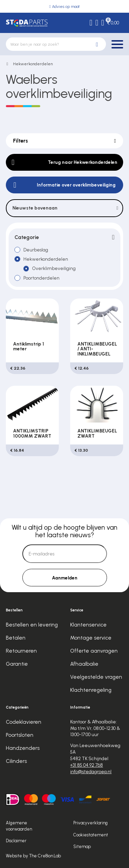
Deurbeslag (36, 250)
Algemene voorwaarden (19, 826)
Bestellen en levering (32, 625)
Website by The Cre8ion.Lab (33, 856)
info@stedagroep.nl (91, 771)
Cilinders (16, 761)
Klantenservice (88, 625)
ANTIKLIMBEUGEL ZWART (97, 433)
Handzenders (23, 748)
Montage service (91, 638)
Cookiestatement (91, 835)
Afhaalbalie (84, 664)
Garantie (17, 664)
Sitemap (82, 847)
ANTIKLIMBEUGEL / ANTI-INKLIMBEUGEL (97, 349)
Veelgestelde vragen (96, 677)
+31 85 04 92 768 (87, 765)
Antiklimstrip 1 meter (29, 346)
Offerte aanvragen (94, 651)
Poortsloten (20, 735)
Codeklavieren (24, 722)
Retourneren (21, 651)
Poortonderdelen (41, 278)
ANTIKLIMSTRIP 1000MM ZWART (32, 433)
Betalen (16, 638)
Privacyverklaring (90, 823)
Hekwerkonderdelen (33, 64)
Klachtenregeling (91, 690)
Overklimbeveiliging (54, 268)
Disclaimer (16, 841)
